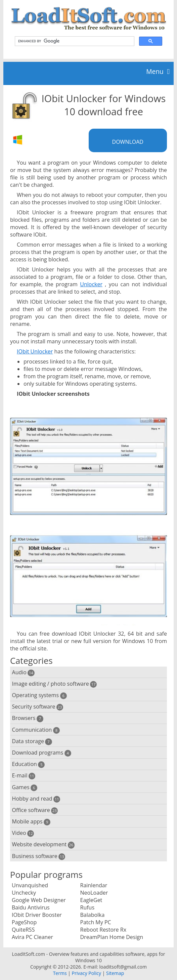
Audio (23, 672)
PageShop (24, 922)
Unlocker (91, 284)
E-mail (24, 776)
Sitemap (115, 973)
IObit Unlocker (35, 351)
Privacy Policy (86, 973)
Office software (35, 810)
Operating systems (39, 695)
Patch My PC (96, 922)
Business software (39, 856)
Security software (38, 707)
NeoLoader (94, 893)
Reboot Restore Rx (103, 930)
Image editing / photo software (55, 684)
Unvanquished (30, 885)
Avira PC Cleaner (32, 937)
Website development (43, 844)
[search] (74, 41)
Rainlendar (94, 885)
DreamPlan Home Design (112, 937)
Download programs (42, 753)
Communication (36, 730)
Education (29, 764)
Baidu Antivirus (31, 907)
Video (23, 833)
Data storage (32, 741)
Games (25, 787)
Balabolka (93, 915)
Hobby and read (36, 799)
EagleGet (91, 900)
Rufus (87, 907)
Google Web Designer (39, 900)
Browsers (28, 718)
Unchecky (24, 893)
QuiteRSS (23, 930)
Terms (60, 973)
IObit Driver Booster (37, 915)
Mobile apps (31, 822)
